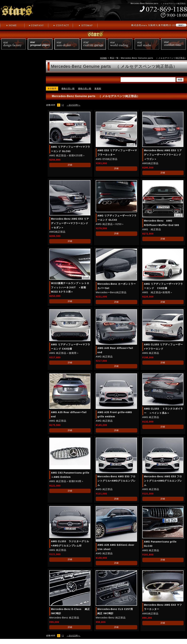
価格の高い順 (85, 89)
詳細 (70, 165)
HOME (104, 58)
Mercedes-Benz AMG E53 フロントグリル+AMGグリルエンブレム (117, 481)
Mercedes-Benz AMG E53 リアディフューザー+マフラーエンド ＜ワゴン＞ (164, 155)
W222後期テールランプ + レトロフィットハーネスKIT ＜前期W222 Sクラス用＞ (70, 287)
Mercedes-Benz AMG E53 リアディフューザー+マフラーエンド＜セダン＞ (70, 223)
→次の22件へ (73, 105)
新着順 (98, 89)
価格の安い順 (68, 89)
